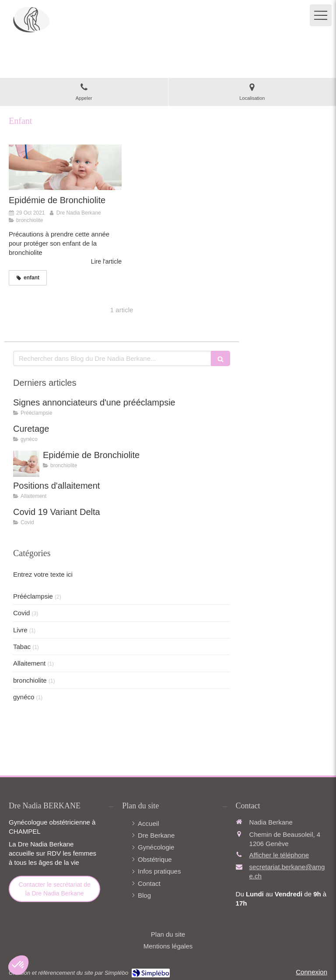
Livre (20, 630)
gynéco (24, 697)
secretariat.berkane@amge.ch (287, 871)
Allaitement (29, 663)
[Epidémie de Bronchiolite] (65, 167)
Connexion (311, 972)
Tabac (22, 647)
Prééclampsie (33, 596)
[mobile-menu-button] (321, 15)
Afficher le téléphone (279, 855)
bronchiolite (30, 680)
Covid (21, 613)
